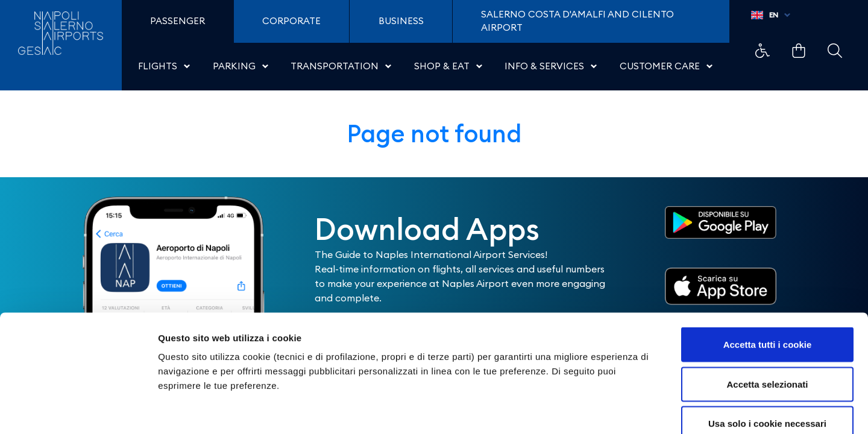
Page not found (434, 134)
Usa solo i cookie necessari (767, 355)
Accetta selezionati (767, 316)
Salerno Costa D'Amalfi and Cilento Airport (577, 21)
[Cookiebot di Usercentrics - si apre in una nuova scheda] (78, 410)
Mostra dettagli (634, 410)
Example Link (763, 51)
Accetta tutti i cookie (768, 276)
